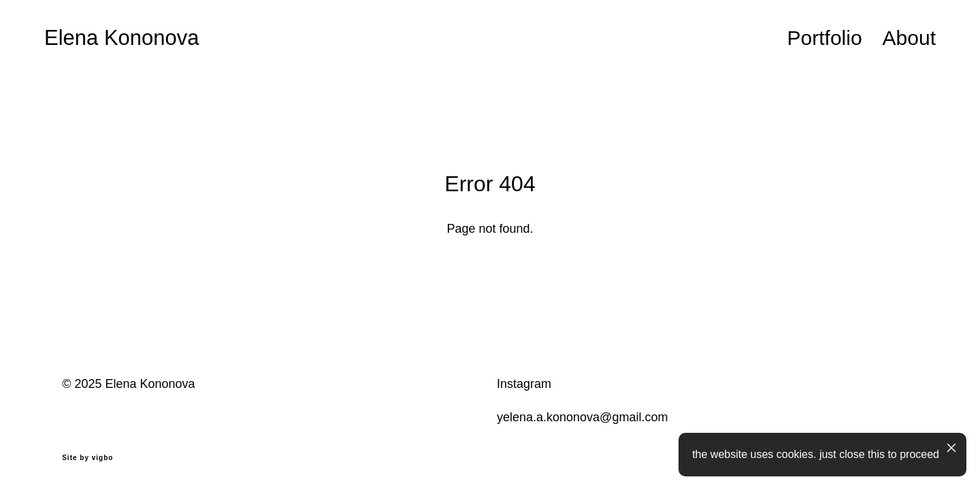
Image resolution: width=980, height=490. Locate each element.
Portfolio (825, 38)
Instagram (524, 384)
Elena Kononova (122, 38)
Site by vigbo (87, 458)
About (909, 38)
